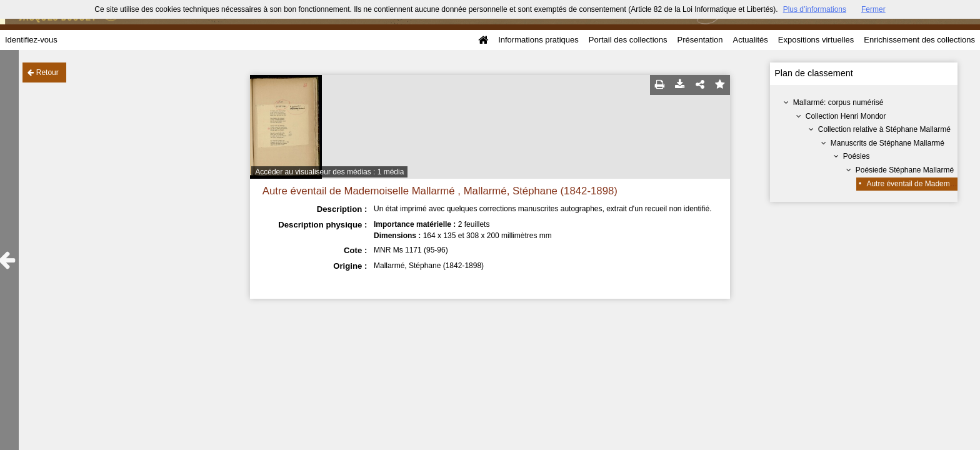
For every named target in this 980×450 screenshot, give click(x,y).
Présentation (700, 40)
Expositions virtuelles (816, 40)
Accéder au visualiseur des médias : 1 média (329, 172)
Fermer (873, 9)
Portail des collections (628, 40)
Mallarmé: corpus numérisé (838, 102)
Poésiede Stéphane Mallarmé (905, 170)
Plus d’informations (815, 9)
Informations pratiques (538, 40)
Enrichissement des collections (919, 40)
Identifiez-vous (31, 40)
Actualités (750, 40)
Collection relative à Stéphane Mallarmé (884, 129)
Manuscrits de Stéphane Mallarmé (887, 143)
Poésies (857, 156)
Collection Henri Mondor (846, 116)
